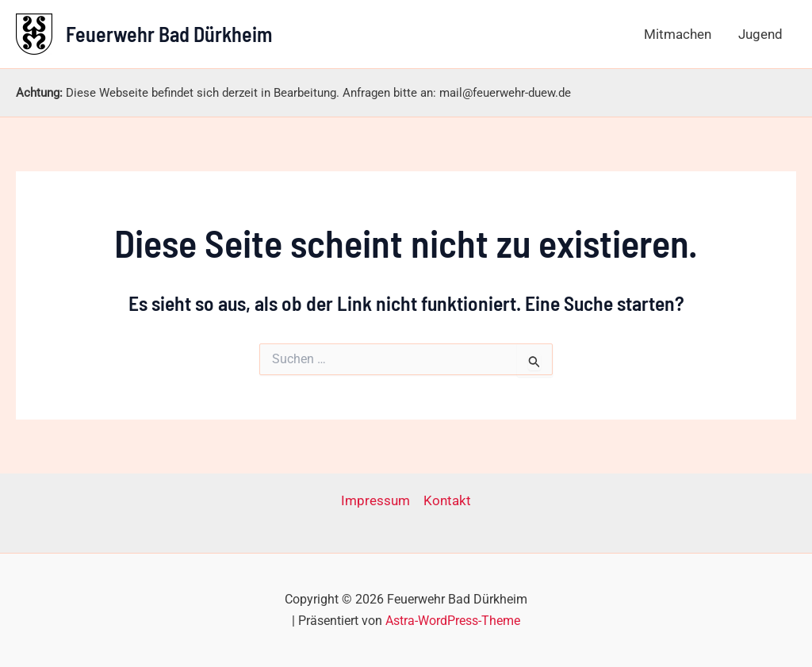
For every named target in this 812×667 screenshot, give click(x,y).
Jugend (760, 34)
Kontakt (447, 500)
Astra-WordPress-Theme (453, 621)
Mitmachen (678, 34)
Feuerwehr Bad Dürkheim (169, 34)
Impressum (375, 500)
